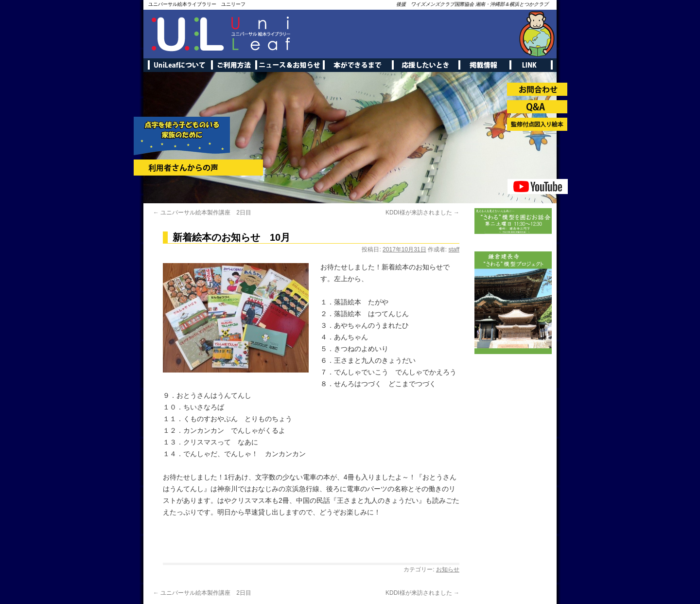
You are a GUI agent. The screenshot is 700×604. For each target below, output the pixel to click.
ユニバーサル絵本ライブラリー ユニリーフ (197, 4)
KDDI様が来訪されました (422, 213)
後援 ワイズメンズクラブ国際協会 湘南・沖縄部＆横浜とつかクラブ (472, 4)
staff (454, 249)
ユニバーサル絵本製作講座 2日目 (202, 213)
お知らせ (448, 569)
